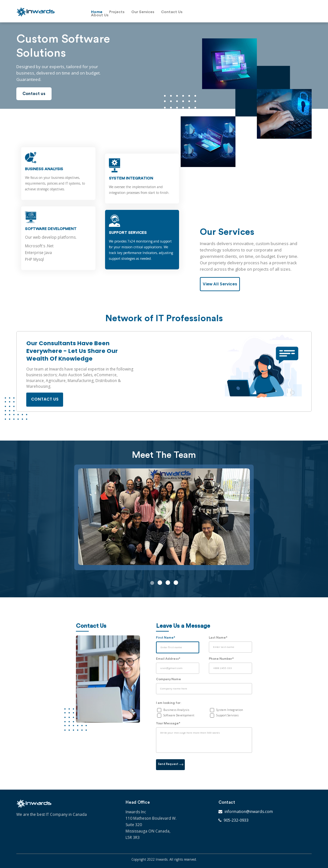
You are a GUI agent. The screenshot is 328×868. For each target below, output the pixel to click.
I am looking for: (169, 703)
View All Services (220, 284)
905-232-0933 (236, 820)
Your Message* (168, 723)
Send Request (171, 764)
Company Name (168, 679)
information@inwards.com (249, 812)
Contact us (34, 94)
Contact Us (172, 12)
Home (97, 12)
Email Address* (168, 659)
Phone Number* (221, 659)
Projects (117, 12)
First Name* (166, 638)
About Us (100, 15)
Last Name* (218, 638)
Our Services (143, 12)
